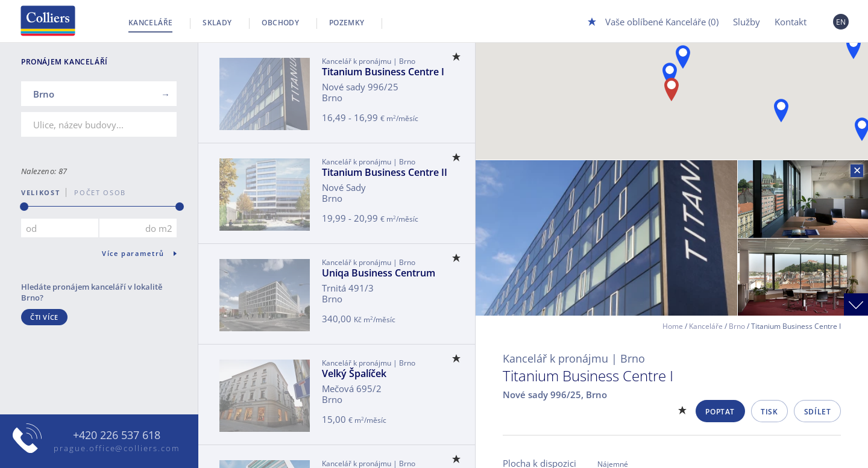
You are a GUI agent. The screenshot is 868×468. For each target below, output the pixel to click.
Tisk (769, 412)
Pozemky (347, 23)
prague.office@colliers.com (117, 448)
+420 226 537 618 (117, 435)
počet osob (96, 192)
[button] (781, 111)
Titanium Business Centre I (383, 72)
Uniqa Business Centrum (379, 273)
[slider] (24, 207)
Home (673, 326)
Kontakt (791, 22)
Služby (747, 22)
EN (841, 22)
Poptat (720, 412)
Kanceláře (150, 23)
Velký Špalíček (354, 373)
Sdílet (818, 412)
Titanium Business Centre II (385, 172)
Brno (737, 326)
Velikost (40, 192)
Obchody (280, 23)
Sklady (217, 23)
